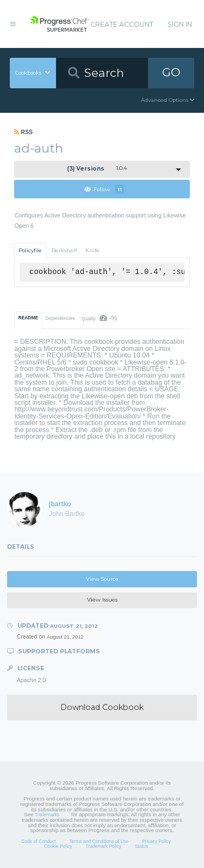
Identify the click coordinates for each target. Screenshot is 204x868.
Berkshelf (64, 250)
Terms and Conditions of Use (99, 841)
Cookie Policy (58, 846)
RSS (23, 132)
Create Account (122, 24)
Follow (104, 189)
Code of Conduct (39, 841)
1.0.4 (97, 169)
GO (171, 72)
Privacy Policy (156, 841)
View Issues (102, 600)
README (29, 318)
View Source (102, 579)
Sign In (180, 24)
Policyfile (30, 250)
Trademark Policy (103, 846)
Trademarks (47, 815)
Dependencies (60, 318)
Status (141, 846)
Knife (92, 250)
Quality (99, 318)
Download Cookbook (102, 707)
